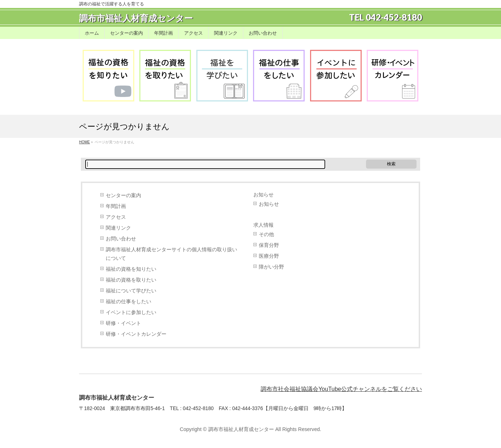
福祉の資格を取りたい (131, 280)
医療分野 (269, 256)
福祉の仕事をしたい (128, 302)
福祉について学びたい (131, 291)
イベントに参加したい (131, 312)
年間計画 (116, 206)
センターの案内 (123, 195)
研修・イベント (123, 323)
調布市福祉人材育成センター (136, 18)
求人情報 (263, 225)
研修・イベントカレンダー (136, 334)
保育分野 (269, 245)
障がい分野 (271, 267)
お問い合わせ (121, 239)
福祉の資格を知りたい (131, 269)
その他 (266, 234)
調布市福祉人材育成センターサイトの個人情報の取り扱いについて (171, 254)
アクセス (116, 217)
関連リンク (118, 228)
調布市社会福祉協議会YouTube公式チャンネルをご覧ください (341, 389)
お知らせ (263, 195)
